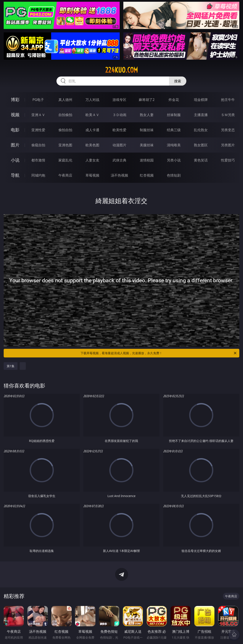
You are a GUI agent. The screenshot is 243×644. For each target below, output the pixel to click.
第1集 (11, 366)
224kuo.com (121, 70)
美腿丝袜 (147, 145)
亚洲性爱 (38, 130)
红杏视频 (147, 175)
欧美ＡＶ (92, 115)
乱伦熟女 (201, 130)
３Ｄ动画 (119, 115)
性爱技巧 (228, 160)
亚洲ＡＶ (38, 115)
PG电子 (38, 100)
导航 (15, 175)
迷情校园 (147, 160)
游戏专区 (119, 100)
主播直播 (201, 115)
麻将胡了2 (147, 100)
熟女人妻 (147, 115)
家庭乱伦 (65, 160)
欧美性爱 (119, 130)
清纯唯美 (174, 145)
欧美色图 (92, 145)
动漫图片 (119, 145)
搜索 (178, 81)
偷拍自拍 (65, 130)
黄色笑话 (201, 160)
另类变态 (228, 130)
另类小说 (174, 160)
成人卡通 (92, 130)
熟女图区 (201, 145)
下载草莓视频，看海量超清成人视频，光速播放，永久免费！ (159, 353)
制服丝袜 (147, 130)
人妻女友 (92, 160)
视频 (15, 115)
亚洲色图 (65, 145)
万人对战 (92, 100)
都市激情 (38, 160)
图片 (15, 145)
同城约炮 (38, 175)
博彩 (15, 100)
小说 (15, 160)
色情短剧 (174, 175)
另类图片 (228, 145)
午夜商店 (65, 175)
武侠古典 (119, 160)
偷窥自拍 (38, 145)
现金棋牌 (201, 100)
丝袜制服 (174, 115)
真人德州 (65, 100)
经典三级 (174, 130)
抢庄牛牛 (228, 100)
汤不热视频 (119, 175)
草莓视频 (92, 175)
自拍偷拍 (65, 115)
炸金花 (174, 100)
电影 (15, 130)
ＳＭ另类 (228, 115)
